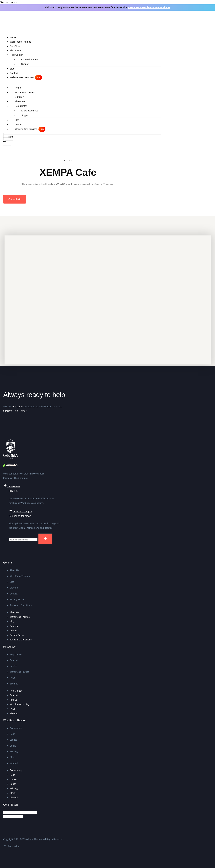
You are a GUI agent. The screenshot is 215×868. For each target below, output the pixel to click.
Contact (14, 73)
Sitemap (14, 684)
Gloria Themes (35, 839)
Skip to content (9, 2)
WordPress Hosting (19, 672)
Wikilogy (14, 752)
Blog (12, 69)
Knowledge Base (30, 60)
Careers (14, 588)
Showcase (15, 50)
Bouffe (13, 746)
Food (68, 160)
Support (25, 64)
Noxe (12, 734)
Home (13, 37)
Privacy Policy (17, 599)
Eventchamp (16, 728)
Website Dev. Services (22, 77)
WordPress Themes (20, 42)
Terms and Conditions (21, 605)
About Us (14, 570)
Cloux (13, 757)
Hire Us (13, 666)
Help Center (16, 55)
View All (14, 763)
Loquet (13, 740)
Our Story (15, 46)
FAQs (13, 678)
